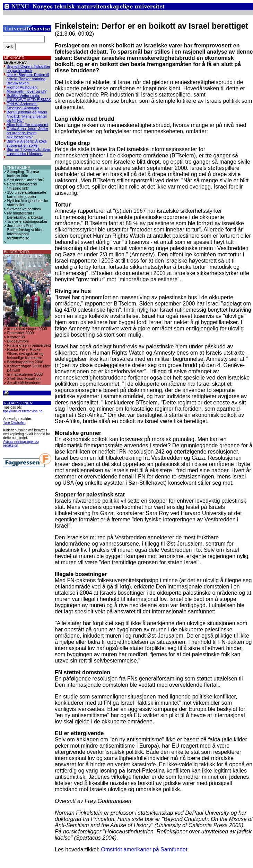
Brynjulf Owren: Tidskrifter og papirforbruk (28, 68)
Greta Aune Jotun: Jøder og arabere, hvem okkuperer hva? (27, 133)
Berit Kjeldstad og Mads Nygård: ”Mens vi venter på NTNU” (27, 116)
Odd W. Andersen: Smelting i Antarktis (23, 106)
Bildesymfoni (18, 341)
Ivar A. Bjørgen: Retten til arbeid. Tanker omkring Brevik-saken (28, 79)
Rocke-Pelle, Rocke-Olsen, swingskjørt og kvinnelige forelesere (25, 354)
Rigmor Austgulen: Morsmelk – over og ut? (27, 89)
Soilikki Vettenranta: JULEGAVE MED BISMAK (29, 98)
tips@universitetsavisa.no (23, 411)
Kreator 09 (16, 337)
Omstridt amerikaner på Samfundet (144, 849)
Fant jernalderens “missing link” (22, 186)
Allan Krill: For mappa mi (27, 125)
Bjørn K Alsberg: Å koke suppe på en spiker (27, 143)
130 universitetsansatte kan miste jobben (27, 194)
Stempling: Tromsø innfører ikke (23, 174)
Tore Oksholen (14, 423)
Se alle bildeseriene (24, 383)
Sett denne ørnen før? (26, 180)
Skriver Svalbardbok (24, 209)
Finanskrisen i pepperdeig (29, 345)
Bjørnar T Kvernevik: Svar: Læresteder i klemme (29, 152)
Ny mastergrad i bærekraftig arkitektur (25, 215)
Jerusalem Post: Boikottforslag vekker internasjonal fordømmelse (25, 232)
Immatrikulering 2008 (25, 374)
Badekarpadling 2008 (25, 362)
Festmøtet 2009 (21, 333)
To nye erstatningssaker (27, 221)
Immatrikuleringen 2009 (27, 329)
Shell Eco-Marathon (24, 378)
